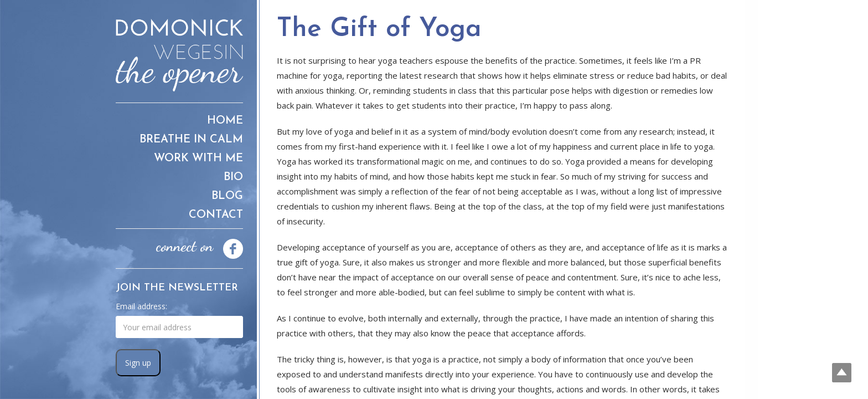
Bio (233, 177)
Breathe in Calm (191, 140)
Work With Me (198, 158)
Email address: (141, 306)
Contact (216, 215)
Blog (227, 196)
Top (842, 373)
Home (225, 121)
